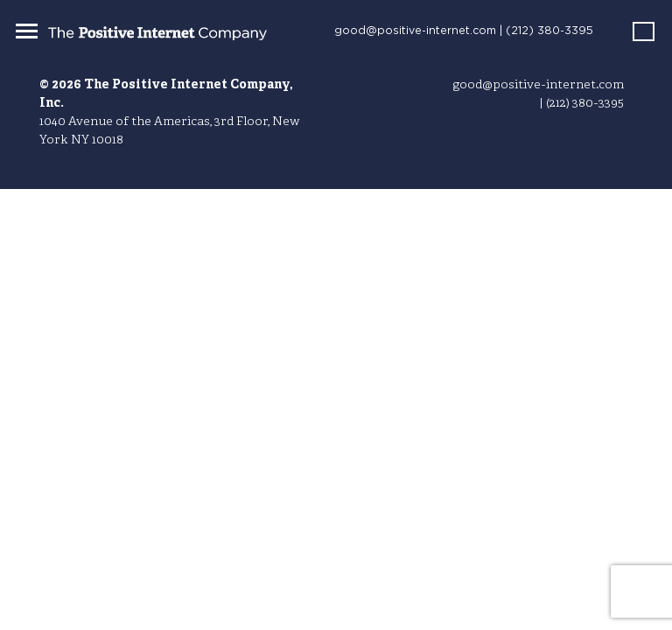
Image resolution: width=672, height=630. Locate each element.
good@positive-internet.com (415, 31)
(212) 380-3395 (549, 31)
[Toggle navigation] (26, 31)
